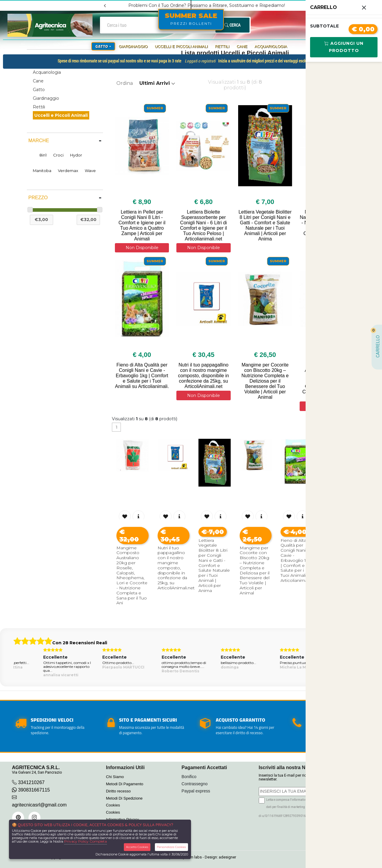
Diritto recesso (118, 791)
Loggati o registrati (200, 61)
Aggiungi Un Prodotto (344, 47)
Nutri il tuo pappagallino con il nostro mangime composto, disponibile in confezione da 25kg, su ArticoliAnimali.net (203, 376)
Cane (242, 46)
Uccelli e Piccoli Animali (181, 46)
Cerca (232, 25)
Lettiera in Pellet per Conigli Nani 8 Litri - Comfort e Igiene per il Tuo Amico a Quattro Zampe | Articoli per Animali (142, 225)
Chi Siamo (115, 777)
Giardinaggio (133, 46)
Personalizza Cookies (171, 847)
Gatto (39, 90)
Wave (90, 171)
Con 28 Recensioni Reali (80, 643)
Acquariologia (271, 46)
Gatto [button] (102, 46)
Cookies (113, 805)
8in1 (43, 155)
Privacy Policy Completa (86, 841)
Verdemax (68, 171)
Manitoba (42, 171)
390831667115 (31, 790)
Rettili (222, 46)
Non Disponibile (142, 248)
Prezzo (38, 198)
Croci (58, 155)
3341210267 (31, 782)
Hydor (76, 155)
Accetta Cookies (137, 847)
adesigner (227, 857)
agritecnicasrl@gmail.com (39, 805)
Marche (39, 141)
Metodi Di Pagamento (125, 784)
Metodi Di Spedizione (124, 798)
